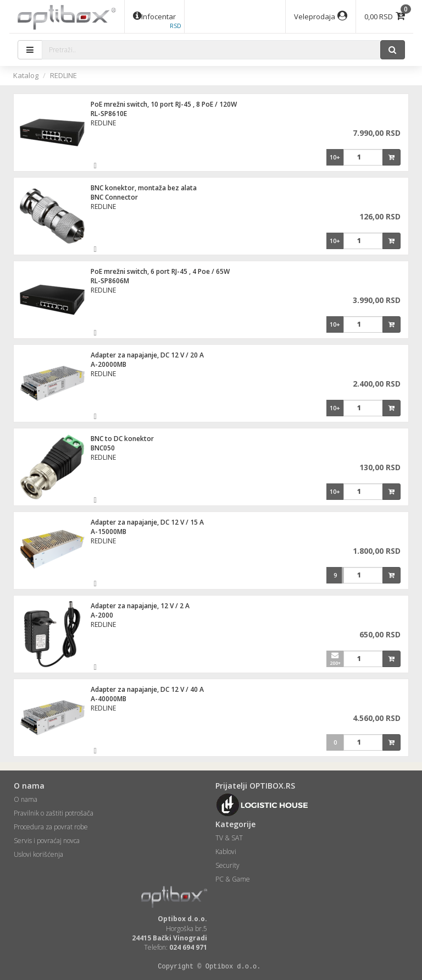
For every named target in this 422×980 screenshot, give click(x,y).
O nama (26, 799)
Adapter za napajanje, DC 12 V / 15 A (147, 522)
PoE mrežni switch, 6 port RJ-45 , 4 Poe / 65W (160, 271)
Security (227, 865)
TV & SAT (229, 838)
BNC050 (103, 448)
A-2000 (102, 615)
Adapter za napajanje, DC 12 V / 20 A (147, 355)
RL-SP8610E (109, 114)
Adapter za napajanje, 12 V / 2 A (140, 606)
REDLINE (63, 75)
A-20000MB (109, 364)
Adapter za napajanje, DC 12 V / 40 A (147, 689)
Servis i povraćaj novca (47, 841)
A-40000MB (109, 699)
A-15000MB (109, 532)
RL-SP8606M (110, 281)
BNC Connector (114, 197)
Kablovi (226, 852)
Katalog (26, 75)
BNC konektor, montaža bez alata (144, 188)
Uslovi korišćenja (38, 854)
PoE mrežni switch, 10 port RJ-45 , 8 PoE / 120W (164, 104)
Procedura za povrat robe (51, 827)
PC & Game (233, 879)
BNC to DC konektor (122, 439)
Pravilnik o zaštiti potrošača (54, 813)
